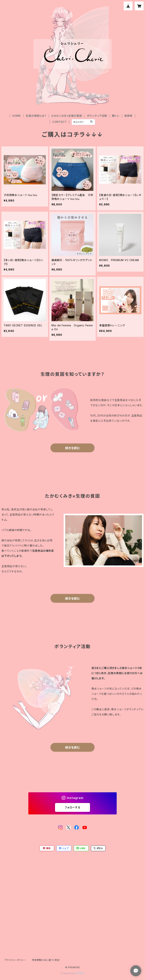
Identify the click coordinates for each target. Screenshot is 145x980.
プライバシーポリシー (15, 960)
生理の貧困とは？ (36, 116)
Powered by (72, 973)
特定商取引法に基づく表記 (46, 960)
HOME (17, 116)
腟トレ (116, 116)
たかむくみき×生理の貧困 (67, 116)
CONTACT (60, 122)
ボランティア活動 (97, 116)
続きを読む (72, 448)
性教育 (128, 116)
